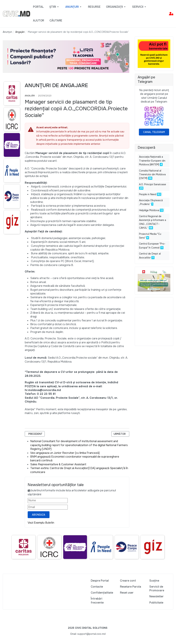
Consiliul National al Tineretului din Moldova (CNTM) (152, 175)
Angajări (30, 96)
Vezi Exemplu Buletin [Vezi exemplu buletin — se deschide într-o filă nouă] (41, 523)
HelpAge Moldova (149, 210)
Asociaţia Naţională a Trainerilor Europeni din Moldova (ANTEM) (152, 161)
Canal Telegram (154, 132)
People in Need (148, 194)
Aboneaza (39, 515)
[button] (55, 7)
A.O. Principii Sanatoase (153, 184)
